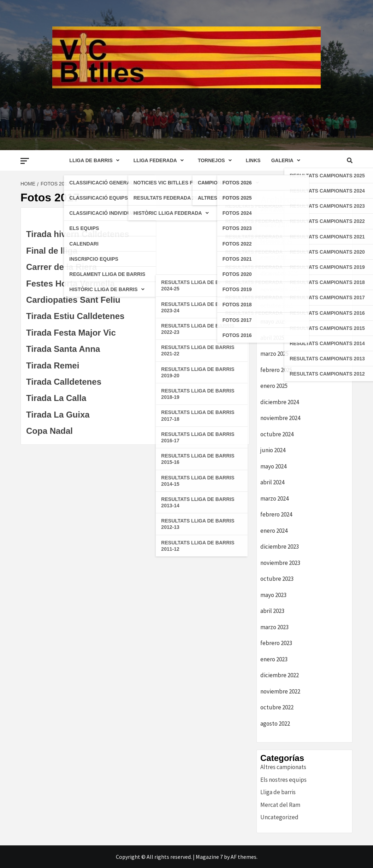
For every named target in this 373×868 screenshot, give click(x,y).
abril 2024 (272, 482)
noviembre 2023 (280, 563)
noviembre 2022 (280, 691)
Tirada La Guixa (58, 415)
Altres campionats (283, 767)
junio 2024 (273, 450)
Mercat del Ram (280, 805)
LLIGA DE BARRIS (96, 160)
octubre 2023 (277, 579)
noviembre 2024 (280, 418)
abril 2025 (272, 338)
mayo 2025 (273, 321)
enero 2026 (274, 257)
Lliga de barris (278, 792)
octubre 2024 (277, 434)
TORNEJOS (217, 160)
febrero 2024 (276, 514)
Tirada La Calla (56, 398)
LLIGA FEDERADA (160, 160)
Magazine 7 (209, 857)
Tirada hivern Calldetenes (78, 234)
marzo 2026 (274, 225)
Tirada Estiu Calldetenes (75, 316)
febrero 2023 (276, 643)
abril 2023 (272, 611)
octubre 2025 (277, 306)
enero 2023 (274, 659)
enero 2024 (274, 531)
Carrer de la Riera (61, 267)
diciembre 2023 (280, 547)
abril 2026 (272, 209)
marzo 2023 (274, 627)
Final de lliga (52, 251)
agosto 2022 (275, 724)
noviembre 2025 (280, 289)
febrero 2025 (276, 370)
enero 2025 (274, 386)
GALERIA (288, 160)
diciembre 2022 (280, 675)
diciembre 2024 (280, 402)
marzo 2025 (274, 354)
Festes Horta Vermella (70, 284)
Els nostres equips (283, 780)
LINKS (253, 160)
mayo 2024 (273, 466)
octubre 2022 (277, 707)
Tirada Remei (53, 365)
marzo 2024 (274, 498)
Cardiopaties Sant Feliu (73, 300)
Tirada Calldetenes (64, 382)
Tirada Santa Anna (63, 349)
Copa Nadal (49, 431)
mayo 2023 (273, 595)
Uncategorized (279, 817)
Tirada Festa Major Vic (71, 333)
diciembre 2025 (280, 273)
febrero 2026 (276, 241)
